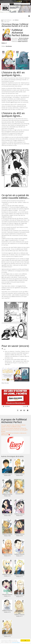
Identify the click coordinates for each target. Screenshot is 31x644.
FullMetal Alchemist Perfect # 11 (19, 548)
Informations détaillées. (16, 643)
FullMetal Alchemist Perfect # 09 (19, 528)
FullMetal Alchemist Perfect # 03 (7, 468)
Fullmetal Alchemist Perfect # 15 (19, 588)
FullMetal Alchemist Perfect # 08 (7, 528)
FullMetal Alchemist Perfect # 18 (7, 628)
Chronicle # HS (19, 487)
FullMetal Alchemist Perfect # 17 (19, 608)
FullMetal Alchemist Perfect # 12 (7, 568)
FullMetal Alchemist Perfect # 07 (19, 508)
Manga (17, 20)
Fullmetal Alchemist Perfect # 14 (7, 588)
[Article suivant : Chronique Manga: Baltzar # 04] (26, 406)
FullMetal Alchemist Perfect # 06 (7, 508)
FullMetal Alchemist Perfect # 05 (7, 488)
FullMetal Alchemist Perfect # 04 (19, 468)
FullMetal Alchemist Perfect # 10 (7, 548)
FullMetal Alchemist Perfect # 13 (19, 568)
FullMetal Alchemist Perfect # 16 (7, 606)
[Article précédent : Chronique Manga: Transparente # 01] (6, 406)
